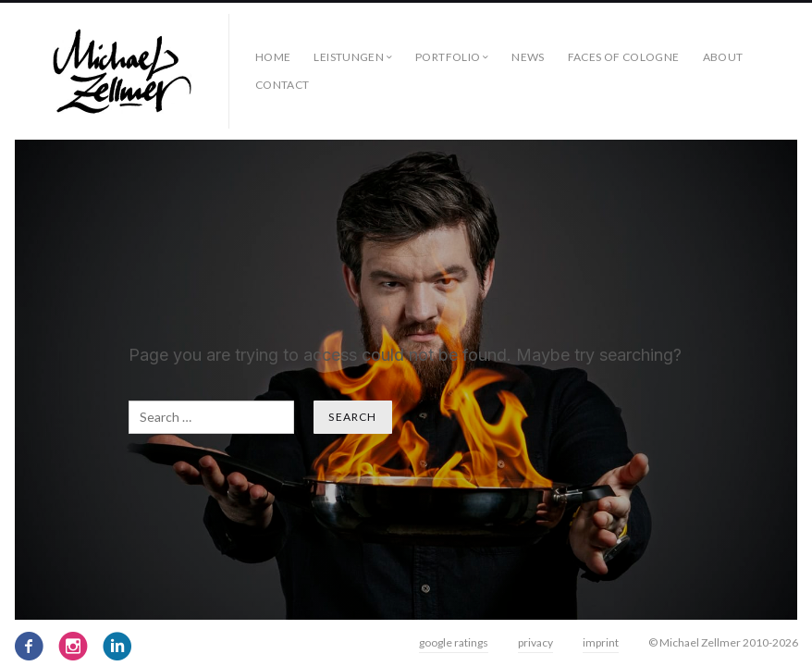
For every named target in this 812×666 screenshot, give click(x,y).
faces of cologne (624, 57)
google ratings (454, 642)
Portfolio (448, 57)
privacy (535, 642)
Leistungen (349, 57)
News (528, 57)
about (723, 57)
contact (283, 85)
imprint (601, 642)
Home (273, 57)
